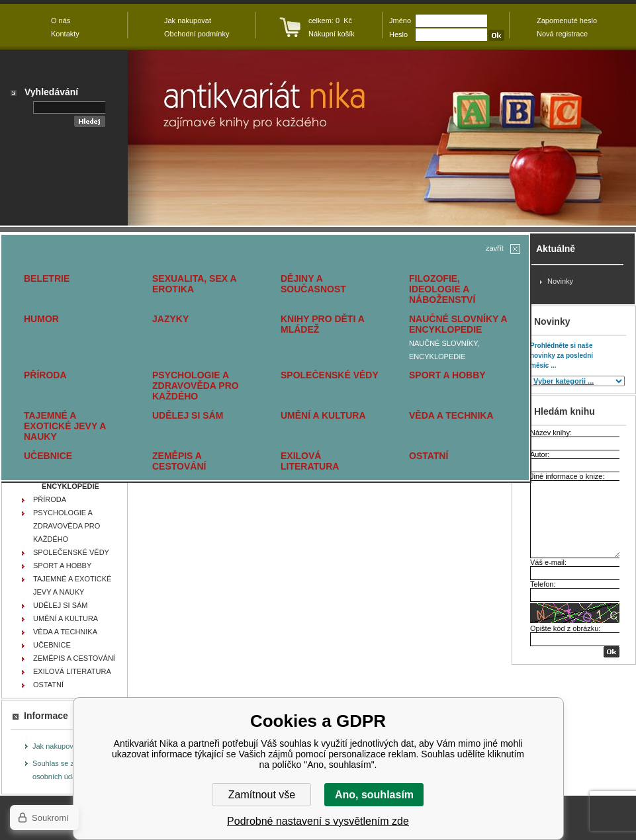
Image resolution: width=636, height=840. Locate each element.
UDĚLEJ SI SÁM (188, 415)
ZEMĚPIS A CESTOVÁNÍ (179, 461)
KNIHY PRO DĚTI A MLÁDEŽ (322, 324)
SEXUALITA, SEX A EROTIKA (194, 284)
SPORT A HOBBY (447, 375)
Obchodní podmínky (197, 34)
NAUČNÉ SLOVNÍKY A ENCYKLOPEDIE (458, 324)
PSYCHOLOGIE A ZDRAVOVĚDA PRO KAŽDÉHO (196, 386)
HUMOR (41, 319)
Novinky (560, 281)
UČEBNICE (48, 456)
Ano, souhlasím (374, 795)
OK (612, 652)
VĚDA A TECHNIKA (451, 415)
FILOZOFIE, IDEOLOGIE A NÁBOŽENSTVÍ (442, 289)
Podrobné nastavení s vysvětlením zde (318, 821)
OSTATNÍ (429, 456)
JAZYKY (170, 319)
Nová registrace (562, 34)
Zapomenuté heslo (567, 21)
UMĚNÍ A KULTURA (323, 415)
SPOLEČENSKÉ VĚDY (330, 375)
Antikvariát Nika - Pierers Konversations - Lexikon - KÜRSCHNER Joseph (382, 138)
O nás (61, 21)
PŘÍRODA (45, 375)
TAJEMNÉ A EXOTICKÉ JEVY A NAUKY (65, 426)
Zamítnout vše (262, 795)
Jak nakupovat (56, 746)
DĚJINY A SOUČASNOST (313, 284)
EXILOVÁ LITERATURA (310, 461)
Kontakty (65, 34)
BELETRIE (47, 278)
